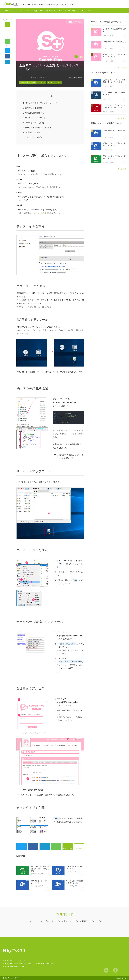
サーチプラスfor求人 (48, 11)
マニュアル (18, 11)
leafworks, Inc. (122, 978)
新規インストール (54, 82)
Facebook (8, 56)
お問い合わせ (8, 978)
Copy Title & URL (8, 24)
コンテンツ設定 (31, 11)
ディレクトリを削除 (34, 137)
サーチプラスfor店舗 (76, 78)
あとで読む (10, 31)
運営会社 (18, 978)
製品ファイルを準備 (34, 108)
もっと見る (122, 67)
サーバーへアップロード (35, 118)
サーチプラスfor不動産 (67, 11)
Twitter (8, 50)
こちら (42, 213)
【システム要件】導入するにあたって (41, 103)
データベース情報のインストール (39, 128)
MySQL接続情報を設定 (35, 113)
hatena (8, 62)
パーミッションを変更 (34, 123)
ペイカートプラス (85, 11)
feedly (8, 42)
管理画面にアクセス (34, 132)
